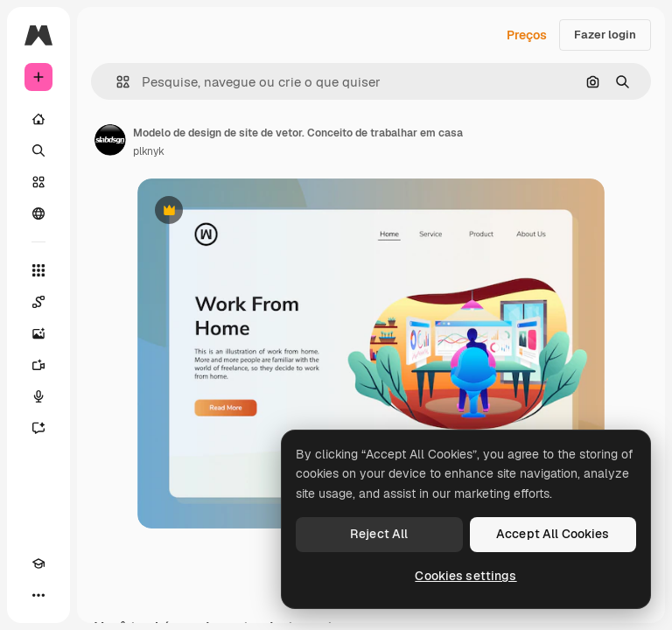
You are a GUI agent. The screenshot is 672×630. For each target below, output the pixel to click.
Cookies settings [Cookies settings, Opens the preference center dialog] (465, 576)
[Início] (38, 119)
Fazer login (605, 35)
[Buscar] (38, 150)
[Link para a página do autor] (110, 140)
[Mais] (38, 595)
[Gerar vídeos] (38, 365)
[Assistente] (38, 428)
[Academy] (38, 563)
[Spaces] (38, 302)
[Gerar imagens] (38, 333)
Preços (527, 35)
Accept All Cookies (553, 534)
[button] (116, 82)
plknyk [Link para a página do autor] (149, 151)
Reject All (379, 534)
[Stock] (38, 182)
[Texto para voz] (38, 396)
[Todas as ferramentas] (38, 270)
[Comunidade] (38, 213)
